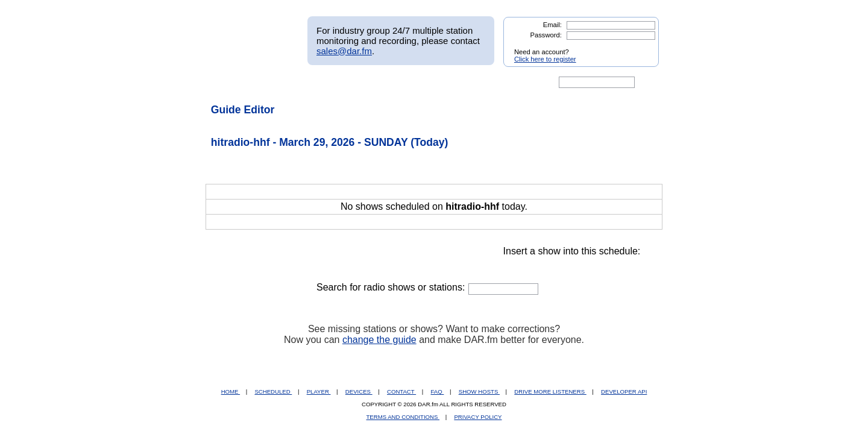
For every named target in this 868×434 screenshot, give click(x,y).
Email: (552, 25)
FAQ (438, 392)
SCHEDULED (273, 392)
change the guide (379, 340)
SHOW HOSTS (479, 392)
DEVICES (359, 392)
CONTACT (401, 392)
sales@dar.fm (344, 51)
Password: (546, 35)
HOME (231, 392)
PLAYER (319, 392)
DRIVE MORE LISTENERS (550, 392)
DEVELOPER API (624, 392)
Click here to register (545, 59)
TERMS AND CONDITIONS (403, 417)
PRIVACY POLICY (478, 417)
